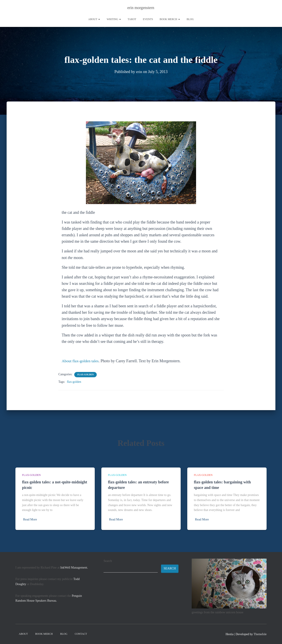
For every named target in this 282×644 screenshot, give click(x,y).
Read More (30, 519)
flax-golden (85, 375)
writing (114, 19)
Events (148, 19)
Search (108, 561)
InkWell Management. (74, 568)
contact (81, 634)
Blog (190, 19)
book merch (170, 19)
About (94, 19)
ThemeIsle (260, 634)
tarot (132, 19)
